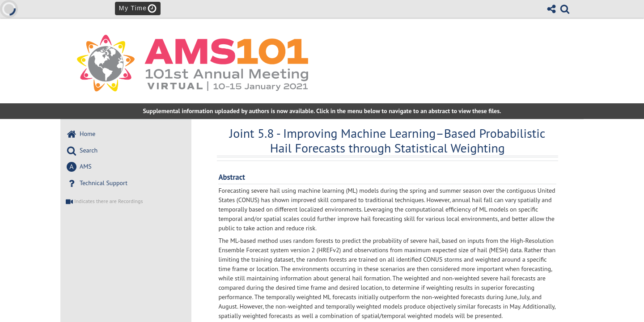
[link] (565, 9)
